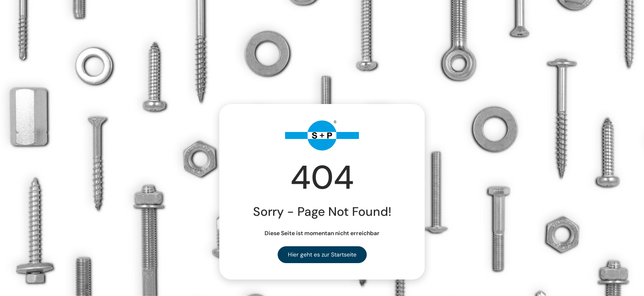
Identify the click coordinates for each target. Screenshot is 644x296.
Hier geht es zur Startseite (322, 254)
